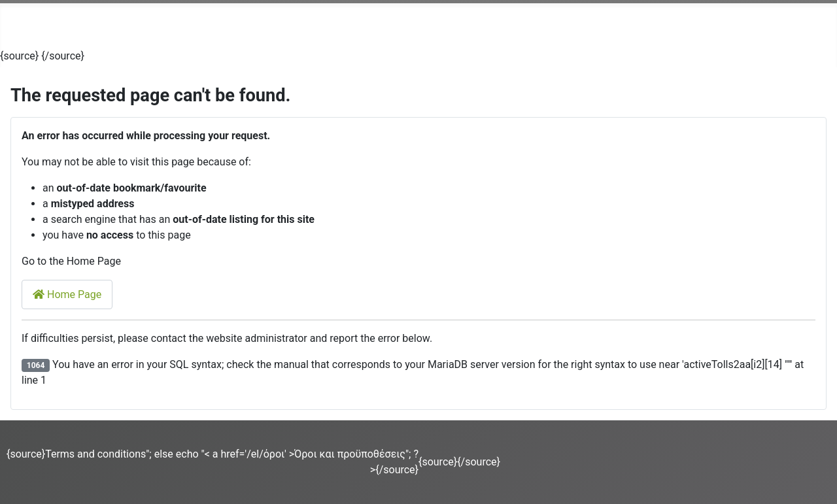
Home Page (67, 294)
